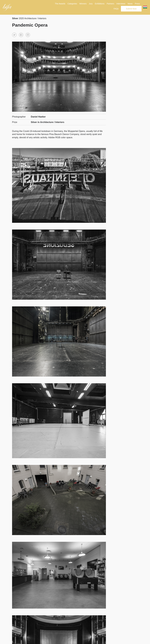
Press (137, 4)
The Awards (60, 4)
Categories (72, 4)
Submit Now (131, 9)
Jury (91, 4)
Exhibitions (100, 4)
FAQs (116, 9)
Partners (110, 4)
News (130, 4)
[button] (14, 35)
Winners (83, 4)
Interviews (121, 4)
